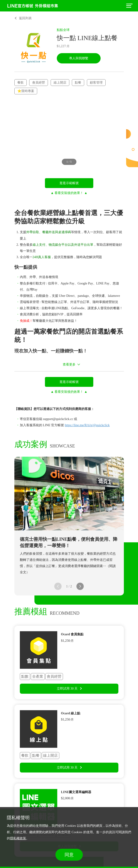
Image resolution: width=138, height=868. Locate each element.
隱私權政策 (18, 838)
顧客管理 (96, 82)
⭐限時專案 (26, 91)
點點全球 (63, 30)
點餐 (78, 82)
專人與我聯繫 (79, 58)
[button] (80, 586)
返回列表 (25, 18)
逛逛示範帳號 (69, 183)
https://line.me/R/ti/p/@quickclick (87, 425)
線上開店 (60, 82)
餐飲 (21, 82)
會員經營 (39, 82)
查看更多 (69, 364)
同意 (69, 855)
